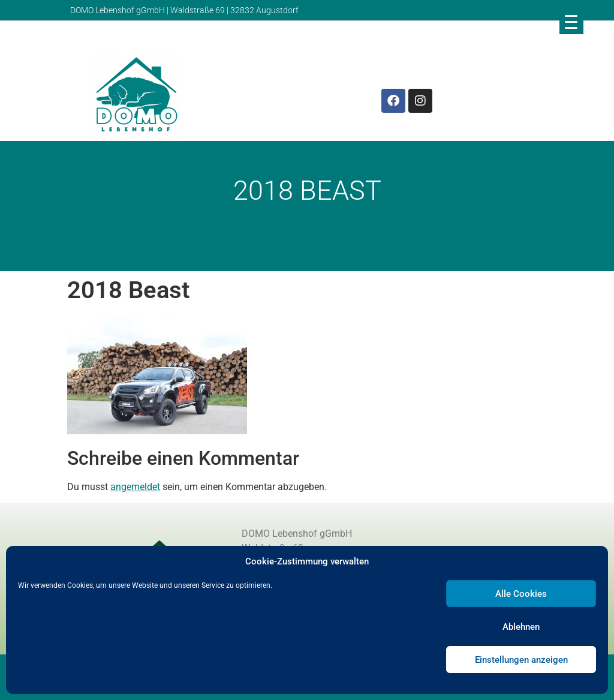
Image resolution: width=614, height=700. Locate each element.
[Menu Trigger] (571, 22)
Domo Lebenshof (79, 256)
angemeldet (135, 487)
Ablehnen (521, 627)
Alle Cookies (521, 594)
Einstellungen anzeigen (521, 660)
